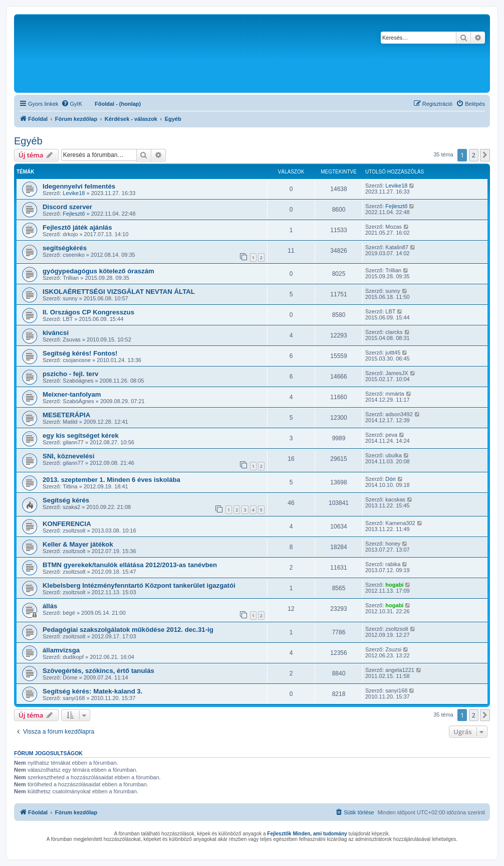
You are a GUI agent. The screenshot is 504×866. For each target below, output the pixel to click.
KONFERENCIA (67, 524)
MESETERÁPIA (66, 415)
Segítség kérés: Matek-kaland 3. (92, 691)
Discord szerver (67, 207)
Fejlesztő (74, 214)
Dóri (390, 479)
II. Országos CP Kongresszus (88, 312)
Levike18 (74, 193)
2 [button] (474, 155)
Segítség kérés (66, 500)
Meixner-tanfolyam (72, 394)
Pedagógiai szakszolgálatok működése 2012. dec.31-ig (128, 630)
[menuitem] (72, 104)
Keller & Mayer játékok (78, 544)
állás (50, 606)
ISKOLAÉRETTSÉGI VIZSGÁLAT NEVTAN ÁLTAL (119, 292)
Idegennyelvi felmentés (79, 186)
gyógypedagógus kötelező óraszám (98, 271)
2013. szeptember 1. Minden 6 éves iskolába (111, 480)
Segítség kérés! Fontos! (80, 353)
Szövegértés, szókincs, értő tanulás (98, 671)
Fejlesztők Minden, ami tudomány (307, 834)
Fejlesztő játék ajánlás (77, 227)
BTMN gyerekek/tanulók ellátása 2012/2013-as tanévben (130, 565)
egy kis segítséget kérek (81, 436)
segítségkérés (65, 248)
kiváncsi (56, 333)
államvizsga (61, 650)
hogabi (394, 585)
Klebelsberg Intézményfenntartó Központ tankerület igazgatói (139, 585)
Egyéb (28, 141)
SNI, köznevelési (68, 456)
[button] (485, 155)
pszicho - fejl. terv (70, 374)
